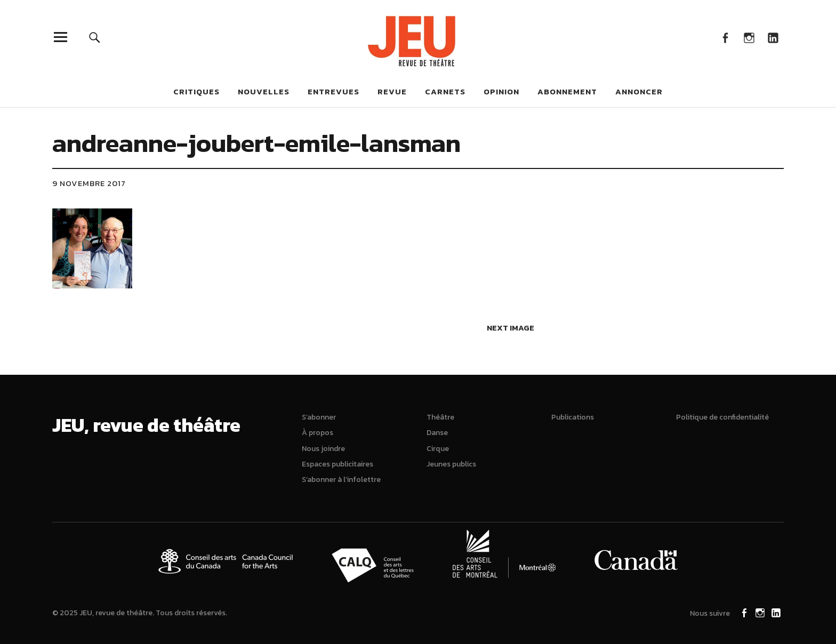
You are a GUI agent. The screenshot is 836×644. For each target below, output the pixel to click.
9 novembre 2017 (89, 183)
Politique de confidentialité (722, 417)
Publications (573, 417)
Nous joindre (323, 449)
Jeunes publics (451, 464)
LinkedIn (773, 37)
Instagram (749, 37)
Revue (392, 91)
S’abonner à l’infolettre (341, 480)
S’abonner (319, 417)
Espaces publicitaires (337, 464)
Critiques (196, 91)
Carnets (445, 91)
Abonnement (567, 91)
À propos (317, 433)
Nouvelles (264, 91)
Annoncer (639, 91)
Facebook (725, 37)
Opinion (501, 91)
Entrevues (333, 91)
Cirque (438, 449)
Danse (437, 433)
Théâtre (440, 417)
